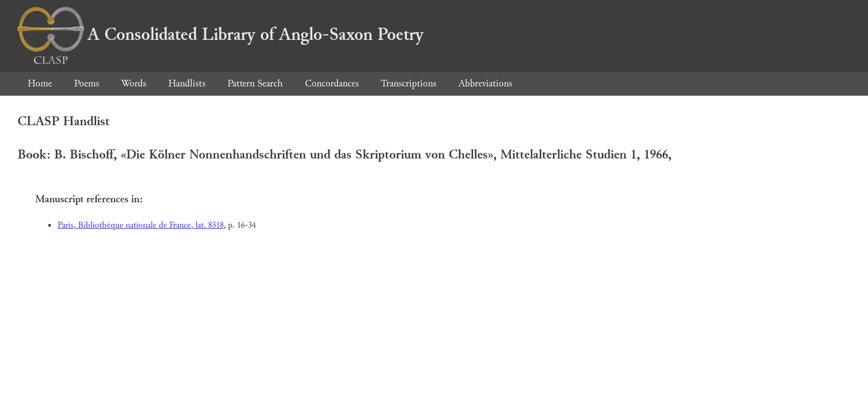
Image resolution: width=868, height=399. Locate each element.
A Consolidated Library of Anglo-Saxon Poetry (221, 34)
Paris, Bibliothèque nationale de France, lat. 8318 (141, 225)
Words (134, 83)
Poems (87, 83)
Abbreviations (485, 83)
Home (40, 83)
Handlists (187, 83)
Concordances (332, 83)
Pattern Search (255, 83)
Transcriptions (409, 83)
